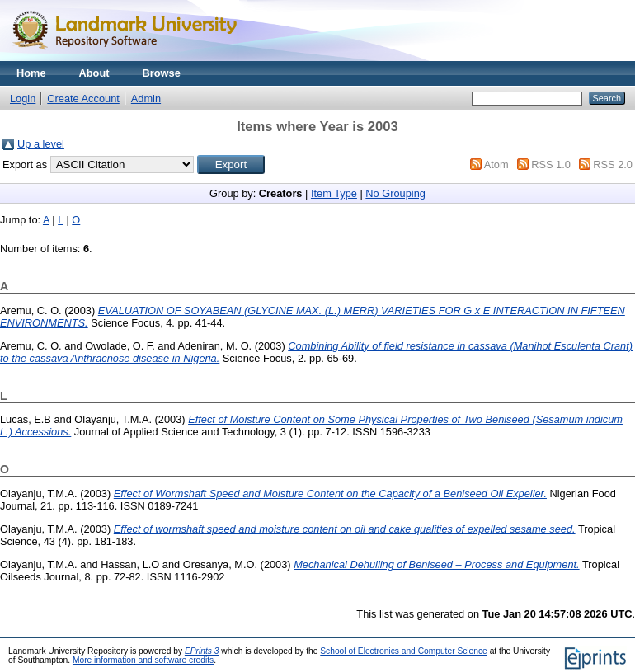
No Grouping (395, 193)
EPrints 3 (202, 651)
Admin (146, 99)
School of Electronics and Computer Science (404, 651)
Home (31, 73)
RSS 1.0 (551, 164)
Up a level (41, 144)
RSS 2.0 (613, 164)
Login (23, 99)
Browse (162, 73)
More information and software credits (143, 660)
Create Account (83, 99)
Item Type (334, 193)
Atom (496, 164)
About (94, 73)
